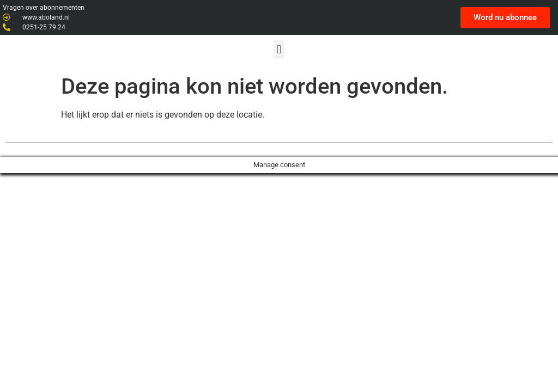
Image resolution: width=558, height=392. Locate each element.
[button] (279, 49)
